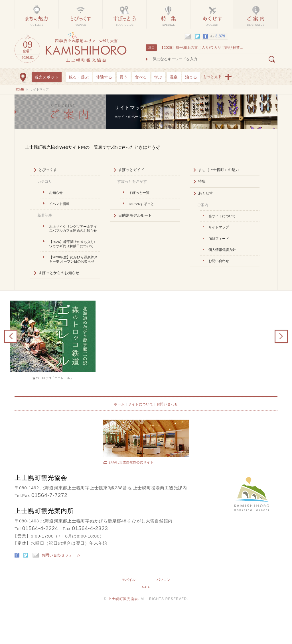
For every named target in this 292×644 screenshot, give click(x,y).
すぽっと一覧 (139, 193)
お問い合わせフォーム (57, 555)
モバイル (129, 580)
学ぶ (158, 77)
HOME (19, 89)
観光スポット (46, 77)
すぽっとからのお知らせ (59, 273)
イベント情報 (59, 204)
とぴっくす (48, 170)
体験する (104, 77)
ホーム (119, 404)
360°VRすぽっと (141, 204)
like (217, 36)
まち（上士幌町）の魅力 (219, 170)
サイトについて (141, 404)
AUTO (146, 587)
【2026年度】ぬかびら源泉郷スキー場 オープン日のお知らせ (73, 259)
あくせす (206, 193)
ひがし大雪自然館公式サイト (131, 462)
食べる (141, 77)
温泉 (174, 77)
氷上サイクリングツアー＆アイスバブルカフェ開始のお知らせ (73, 229)
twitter (197, 36)
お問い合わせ (219, 261)
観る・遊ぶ (79, 77)
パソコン (163, 580)
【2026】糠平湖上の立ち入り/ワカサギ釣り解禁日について (203, 48)
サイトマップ (60, 112)
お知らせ (56, 193)
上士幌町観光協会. (124, 599)
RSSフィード (219, 239)
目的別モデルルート (135, 215)
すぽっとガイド (131, 170)
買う (123, 77)
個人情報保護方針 (222, 250)
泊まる (191, 77)
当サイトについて (222, 216)
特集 (202, 181)
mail (188, 36)
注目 (151, 47)
